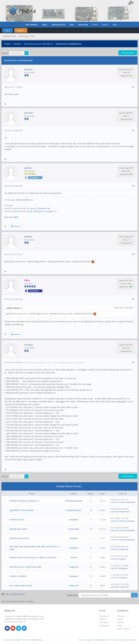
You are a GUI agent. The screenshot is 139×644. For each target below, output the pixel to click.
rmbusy (29, 345)
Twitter (103, 619)
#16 (133, 362)
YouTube (104, 622)
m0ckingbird (101, 640)
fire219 (132, 640)
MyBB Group (37, 640)
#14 (133, 254)
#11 (133, 87)
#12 (133, 130)
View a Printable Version (15, 594)
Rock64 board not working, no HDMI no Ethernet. (33, 557)
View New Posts (10, 36)
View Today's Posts (27, 36)
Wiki (72, 25)
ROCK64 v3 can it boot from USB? (25, 567)
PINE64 (7, 44)
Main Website (31, 25)
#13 (133, 186)
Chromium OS (43, 208)
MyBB (17, 640)
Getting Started (58, 25)
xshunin (29, 113)
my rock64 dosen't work (21, 586)
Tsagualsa (74, 567)
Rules (45, 25)
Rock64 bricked (17, 520)
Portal (95, 25)
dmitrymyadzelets (74, 501)
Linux (33, 208)
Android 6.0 (39, 211)
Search (105, 25)
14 (91, 510)
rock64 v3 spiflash (18, 576)
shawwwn (74, 520)
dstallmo (74, 538)
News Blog (83, 25)
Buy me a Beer (12, 217)
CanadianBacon (74, 510)
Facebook (104, 616)
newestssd (124, 549)
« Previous (15, 53)
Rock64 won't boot (18, 529)
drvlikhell (74, 548)
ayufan (28, 168)
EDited (74, 557)
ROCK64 (17, 44)
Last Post (114, 502)
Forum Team (123, 629)
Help (115, 25)
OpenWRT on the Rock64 (21, 510)
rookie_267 (74, 586)
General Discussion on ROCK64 (37, 44)
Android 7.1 (51, 211)
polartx (28, 236)
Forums (121, 616)
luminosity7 (74, 529)
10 (91, 529)
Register (21, 30)
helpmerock (124, 512)
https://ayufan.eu (24, 200)
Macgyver (124, 568)
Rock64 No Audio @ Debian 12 (24, 501)
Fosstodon (104, 626)
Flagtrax (123, 559)
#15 (133, 299)
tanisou (28, 69)
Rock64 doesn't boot (19, 538)
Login (7, 30)
